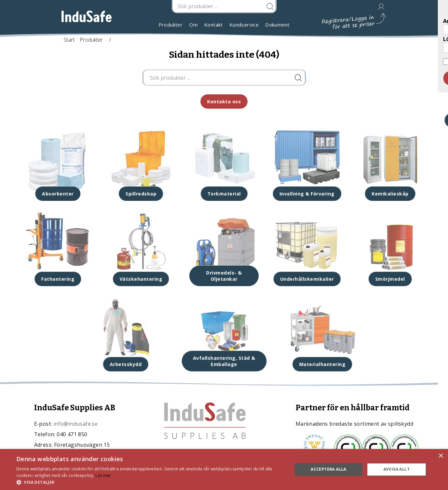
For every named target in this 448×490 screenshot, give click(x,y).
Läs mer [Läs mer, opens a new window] (103, 475)
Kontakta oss (224, 102)
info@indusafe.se (76, 424)
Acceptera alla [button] (329, 469)
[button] (150, 482)
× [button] (441, 456)
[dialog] (224, 470)
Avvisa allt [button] (397, 469)
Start (69, 40)
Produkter (171, 25)
